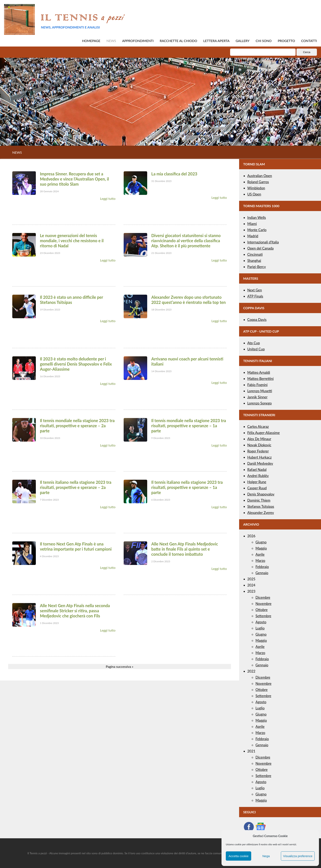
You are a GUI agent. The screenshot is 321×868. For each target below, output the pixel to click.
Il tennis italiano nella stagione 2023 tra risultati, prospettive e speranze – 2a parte (76, 487)
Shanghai (254, 261)
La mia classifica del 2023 (174, 174)
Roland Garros (258, 182)
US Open (254, 194)
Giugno (261, 542)
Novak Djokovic (259, 445)
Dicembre (263, 597)
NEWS (111, 41)
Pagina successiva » (120, 666)
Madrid (253, 236)
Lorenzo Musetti (260, 391)
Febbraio (262, 567)
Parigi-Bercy (257, 267)
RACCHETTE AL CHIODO (178, 41)
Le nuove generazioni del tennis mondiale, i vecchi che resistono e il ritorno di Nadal (72, 241)
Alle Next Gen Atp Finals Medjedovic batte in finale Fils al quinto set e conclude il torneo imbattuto (185, 549)
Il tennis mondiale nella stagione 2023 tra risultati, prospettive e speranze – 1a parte (189, 426)
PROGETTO (286, 41)
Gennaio (262, 573)
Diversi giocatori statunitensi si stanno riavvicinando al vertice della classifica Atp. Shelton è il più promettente (186, 241)
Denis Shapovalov (261, 494)
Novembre (263, 604)
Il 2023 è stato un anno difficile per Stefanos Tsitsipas (71, 300)
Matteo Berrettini (261, 379)
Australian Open (260, 176)
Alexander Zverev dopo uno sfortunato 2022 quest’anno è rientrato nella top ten (188, 300)
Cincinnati (255, 254)
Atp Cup (254, 343)
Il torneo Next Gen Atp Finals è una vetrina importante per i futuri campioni (76, 546)
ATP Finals (255, 296)
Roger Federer (258, 451)
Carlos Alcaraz (258, 427)
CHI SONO (264, 41)
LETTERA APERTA (216, 41)
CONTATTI (309, 41)
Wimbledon (256, 188)
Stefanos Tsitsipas (261, 506)
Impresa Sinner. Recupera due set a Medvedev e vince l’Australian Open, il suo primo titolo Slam (74, 179)
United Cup (256, 349)
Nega (266, 856)
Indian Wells (257, 218)
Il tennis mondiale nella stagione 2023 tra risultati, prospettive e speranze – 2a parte (77, 426)
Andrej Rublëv (258, 476)
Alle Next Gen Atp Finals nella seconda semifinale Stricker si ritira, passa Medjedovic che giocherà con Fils (75, 611)
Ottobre (262, 610)
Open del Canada (260, 248)
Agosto (261, 622)
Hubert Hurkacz (259, 457)
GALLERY (243, 41)
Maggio (261, 548)
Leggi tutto (108, 198)
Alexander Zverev (261, 513)
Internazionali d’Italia (263, 242)
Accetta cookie (238, 856)
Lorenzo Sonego (259, 403)
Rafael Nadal (257, 470)
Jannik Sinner (257, 397)
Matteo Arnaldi (259, 372)
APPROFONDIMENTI (138, 41)
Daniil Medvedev (260, 463)
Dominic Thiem (259, 500)
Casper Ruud (257, 488)
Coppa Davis (257, 320)
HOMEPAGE (91, 41)
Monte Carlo (257, 230)
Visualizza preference (298, 856)
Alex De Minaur (259, 439)
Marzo (260, 561)
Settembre (263, 616)
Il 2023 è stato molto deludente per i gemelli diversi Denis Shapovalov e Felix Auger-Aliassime (76, 364)
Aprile (260, 554)
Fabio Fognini (257, 385)
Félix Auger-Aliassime (264, 433)
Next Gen (255, 290)
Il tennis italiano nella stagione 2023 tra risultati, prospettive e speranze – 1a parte (187, 487)
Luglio (260, 628)
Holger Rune (257, 482)
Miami (252, 224)
